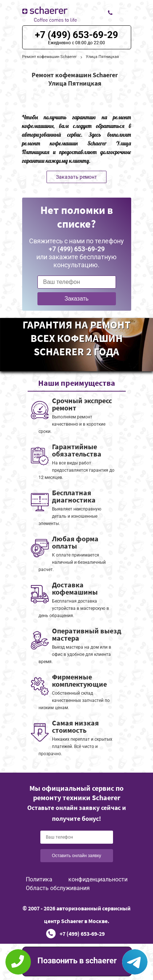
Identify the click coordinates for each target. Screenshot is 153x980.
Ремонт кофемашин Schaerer (49, 57)
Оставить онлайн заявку (77, 856)
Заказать (76, 299)
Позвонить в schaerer (77, 961)
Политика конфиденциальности (77, 879)
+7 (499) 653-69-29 (76, 35)
